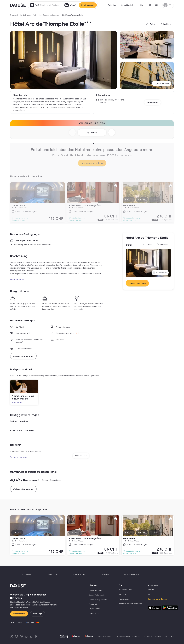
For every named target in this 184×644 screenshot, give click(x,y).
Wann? (92, 133)
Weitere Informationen (23, 356)
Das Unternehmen (125, 590)
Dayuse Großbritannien (97, 595)
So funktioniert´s (128, 5)
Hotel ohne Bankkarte (132, 574)
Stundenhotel (26, 574)
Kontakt (151, 590)
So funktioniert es (57, 421)
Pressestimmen (124, 599)
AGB (172, 636)
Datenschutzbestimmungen (157, 636)
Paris (35, 15)
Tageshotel (105, 574)
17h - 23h (17, 532)
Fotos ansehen (162, 84)
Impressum (138, 636)
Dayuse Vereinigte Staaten (98, 600)
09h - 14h (142, 532)
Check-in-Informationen (57, 430)
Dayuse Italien (94, 604)
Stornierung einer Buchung (158, 599)
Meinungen (123, 594)
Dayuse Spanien (95, 609)
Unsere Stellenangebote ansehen (130, 604)
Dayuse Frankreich (96, 590)
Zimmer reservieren (137, 283)
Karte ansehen (153, 102)
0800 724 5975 (19, 457)
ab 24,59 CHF (18, 402)
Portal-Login (38, 614)
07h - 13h (129, 532)
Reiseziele (112, 5)
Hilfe (141, 5)
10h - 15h (155, 532)
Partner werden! (19, 614)
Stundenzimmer (79, 574)
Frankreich (14, 15)
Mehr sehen (17, 280)
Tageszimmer (53, 574)
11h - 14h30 (75, 532)
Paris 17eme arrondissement (49, 15)
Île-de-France (25, 15)
